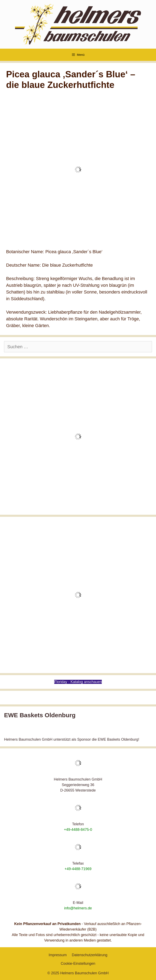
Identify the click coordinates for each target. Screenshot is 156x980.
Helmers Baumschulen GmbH (84, 973)
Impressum (58, 955)
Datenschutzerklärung (89, 955)
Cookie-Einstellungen (78, 964)
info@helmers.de (78, 908)
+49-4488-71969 (78, 869)
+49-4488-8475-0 (78, 830)
